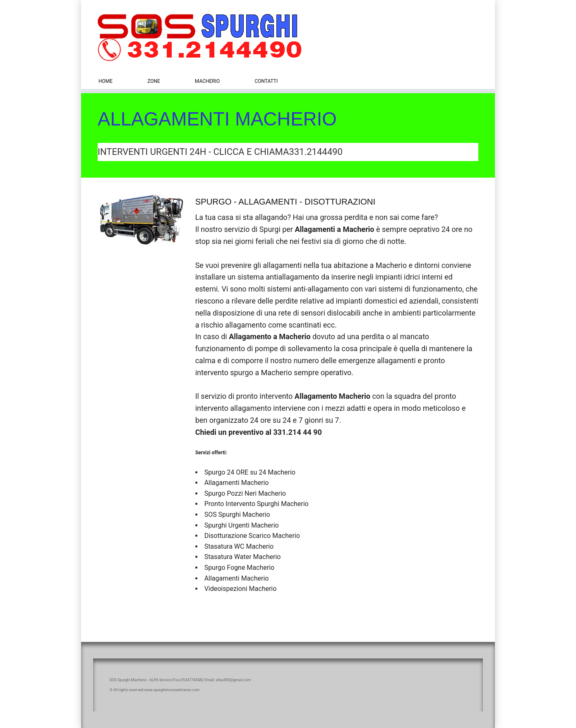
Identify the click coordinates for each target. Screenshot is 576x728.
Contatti (266, 81)
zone (154, 81)
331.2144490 (316, 152)
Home (106, 81)
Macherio (207, 81)
